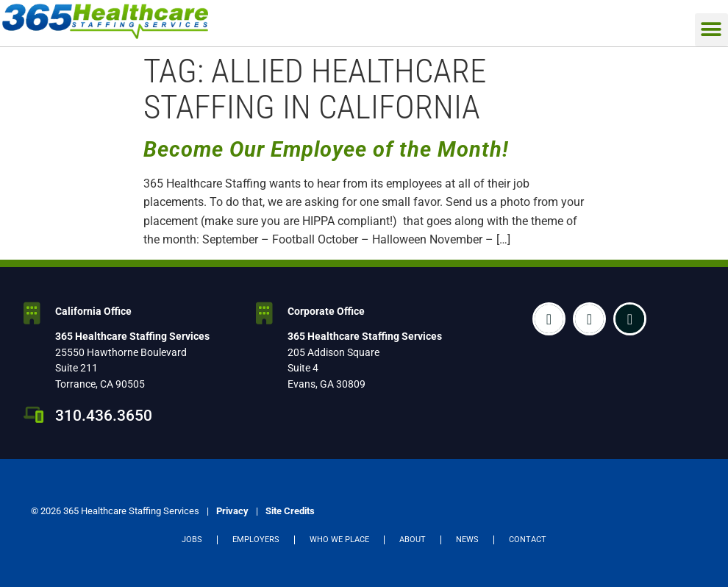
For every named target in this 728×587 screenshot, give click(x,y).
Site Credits (290, 511)
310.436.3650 (104, 416)
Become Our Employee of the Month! (326, 149)
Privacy (232, 511)
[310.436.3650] (34, 415)
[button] (711, 30)
